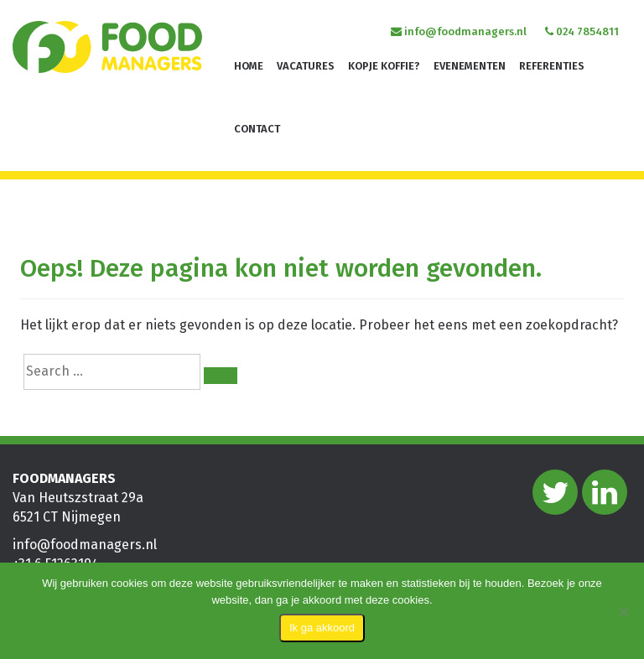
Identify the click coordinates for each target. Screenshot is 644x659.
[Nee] (623, 611)
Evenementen (470, 66)
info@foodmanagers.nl (459, 31)
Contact (257, 129)
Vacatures (306, 66)
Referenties (552, 66)
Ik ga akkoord (322, 628)
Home (249, 66)
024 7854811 (582, 31)
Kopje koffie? (384, 66)
